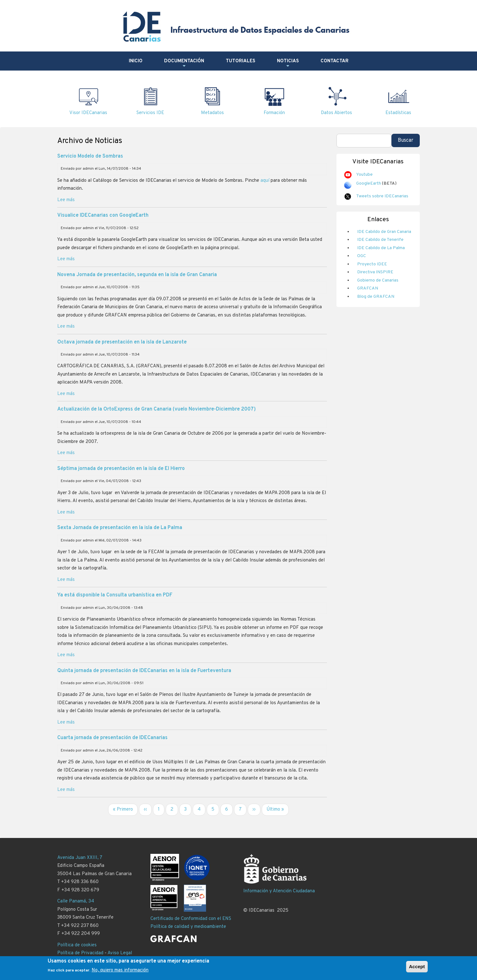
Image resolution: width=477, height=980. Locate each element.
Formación (274, 113)
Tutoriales (241, 61)
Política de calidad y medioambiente (188, 927)
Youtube (364, 175)
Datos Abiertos (336, 113)
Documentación (184, 64)
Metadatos (212, 113)
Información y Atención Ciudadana (279, 891)
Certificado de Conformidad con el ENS (191, 919)
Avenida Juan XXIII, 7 (80, 858)
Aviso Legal (120, 953)
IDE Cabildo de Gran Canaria (384, 232)
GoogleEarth (369, 184)
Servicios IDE (150, 113)
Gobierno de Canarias (378, 280)
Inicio (136, 61)
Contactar (335, 61)
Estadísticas (398, 113)
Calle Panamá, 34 (76, 901)
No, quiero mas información (120, 973)
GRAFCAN (368, 288)
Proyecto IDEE (372, 264)
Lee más (66, 200)
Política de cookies (77, 945)
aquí (265, 181)
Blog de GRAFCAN (376, 297)
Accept (417, 968)
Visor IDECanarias (88, 113)
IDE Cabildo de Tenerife (380, 240)
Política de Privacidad (80, 953)
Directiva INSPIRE (375, 272)
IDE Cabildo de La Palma (381, 248)
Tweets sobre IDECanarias (382, 196)
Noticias (288, 64)
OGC (362, 256)
